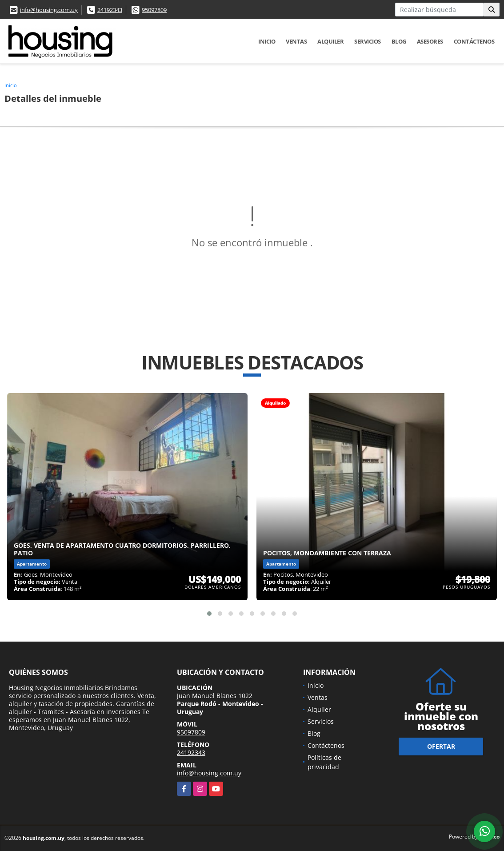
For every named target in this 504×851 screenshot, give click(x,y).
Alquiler (330, 41)
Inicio (267, 41)
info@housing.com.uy (49, 10)
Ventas (296, 41)
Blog (399, 41)
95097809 (154, 10)
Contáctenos (474, 41)
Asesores (430, 41)
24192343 (110, 10)
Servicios (368, 41)
